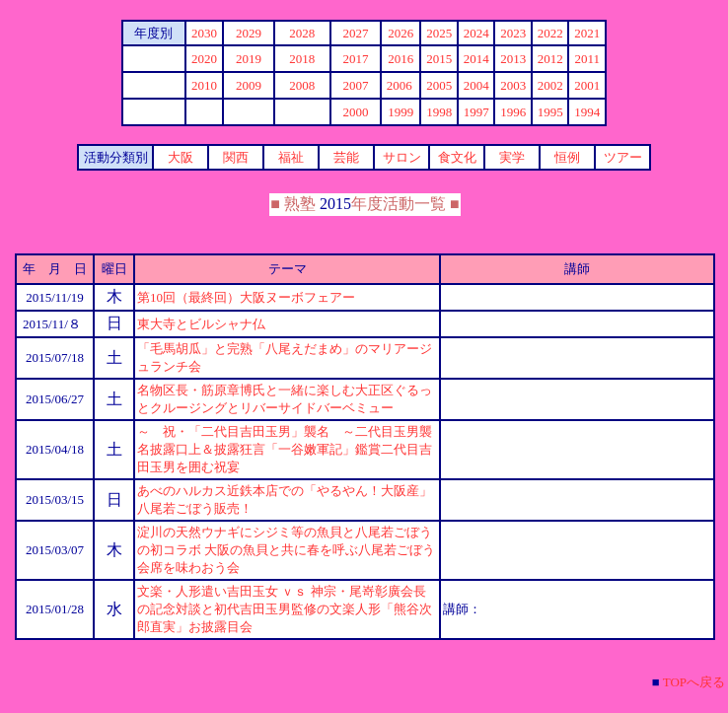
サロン (402, 157)
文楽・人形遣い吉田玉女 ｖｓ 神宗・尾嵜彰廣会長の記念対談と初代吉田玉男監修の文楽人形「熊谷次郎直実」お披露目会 (285, 609)
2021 (587, 33)
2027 (355, 33)
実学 (512, 157)
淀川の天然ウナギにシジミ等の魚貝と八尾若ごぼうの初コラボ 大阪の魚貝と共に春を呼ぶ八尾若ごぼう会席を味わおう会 (286, 550)
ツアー (623, 157)
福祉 (291, 157)
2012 (550, 59)
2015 (439, 59)
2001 (587, 85)
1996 (513, 112)
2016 (400, 59)
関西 (236, 157)
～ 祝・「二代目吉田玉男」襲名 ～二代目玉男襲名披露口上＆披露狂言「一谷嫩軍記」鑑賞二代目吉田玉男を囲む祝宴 (285, 449)
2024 (476, 33)
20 (204, 33)
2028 (302, 33)
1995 (550, 112)
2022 (550, 33)
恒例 (567, 157)
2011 (587, 59)
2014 (476, 59)
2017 (355, 59)
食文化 (457, 157)
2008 (302, 85)
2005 (439, 85)
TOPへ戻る (694, 682)
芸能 (346, 157)
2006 (400, 85)
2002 (550, 85)
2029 (249, 33)
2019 (249, 59)
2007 (355, 85)
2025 (439, 33)
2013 (513, 59)
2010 (204, 85)
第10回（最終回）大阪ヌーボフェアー (246, 297)
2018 (302, 59)
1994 (587, 112)
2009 (249, 85)
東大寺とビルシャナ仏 (201, 324)
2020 (204, 59)
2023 (513, 33)
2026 (400, 33)
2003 (513, 85)
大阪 (181, 157)
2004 (476, 85)
